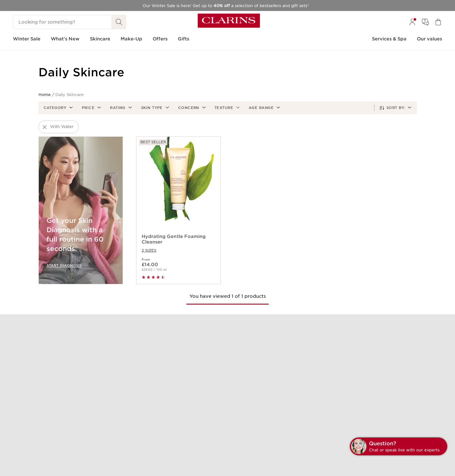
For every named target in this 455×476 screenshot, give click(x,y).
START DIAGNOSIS (64, 265)
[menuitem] (412, 22)
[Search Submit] (119, 22)
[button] (58, 108)
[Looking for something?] (62, 22)
